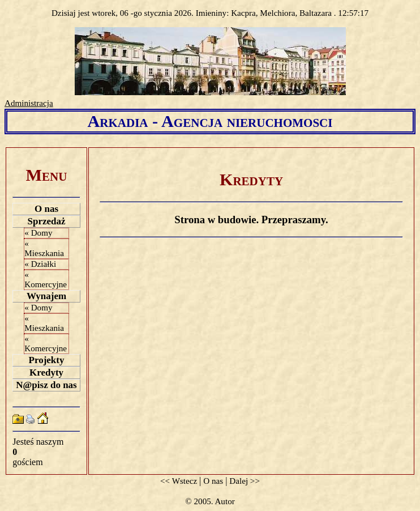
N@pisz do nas (46, 385)
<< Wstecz (179, 481)
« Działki (40, 264)
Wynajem (46, 296)
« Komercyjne (46, 280)
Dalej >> (245, 481)
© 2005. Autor (210, 501)
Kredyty (46, 372)
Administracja (29, 103)
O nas (46, 209)
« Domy (38, 233)
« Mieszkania (44, 248)
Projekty (47, 360)
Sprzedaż (46, 221)
